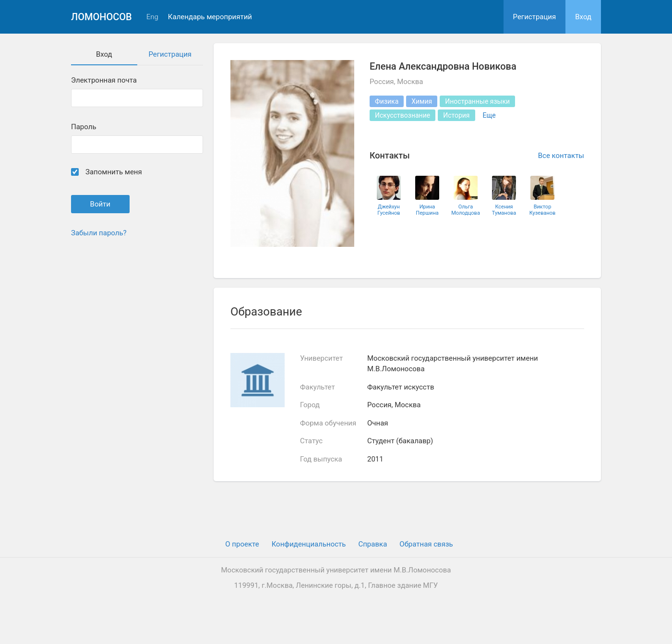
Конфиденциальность (309, 544)
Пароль (84, 127)
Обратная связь (426, 544)
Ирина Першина (427, 210)
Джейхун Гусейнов (389, 210)
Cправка (372, 544)
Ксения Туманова (504, 210)
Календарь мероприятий (210, 17)
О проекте (242, 544)
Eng (152, 17)
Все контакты (561, 156)
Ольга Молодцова (466, 210)
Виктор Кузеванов (543, 210)
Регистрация (535, 17)
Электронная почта (104, 80)
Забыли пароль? (99, 233)
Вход (583, 17)
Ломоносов (102, 17)
